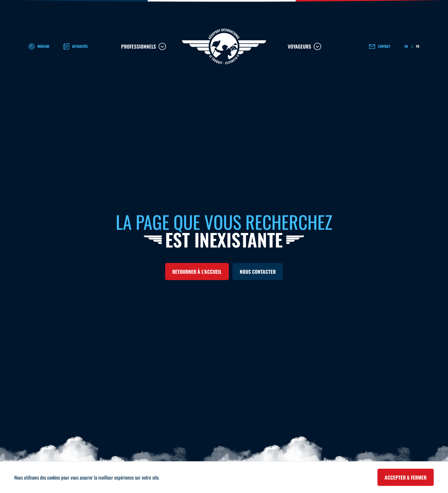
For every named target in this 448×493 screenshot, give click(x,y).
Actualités (80, 46)
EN (406, 46)
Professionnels (139, 46)
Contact (384, 46)
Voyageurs (299, 46)
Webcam (43, 46)
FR (418, 46)
